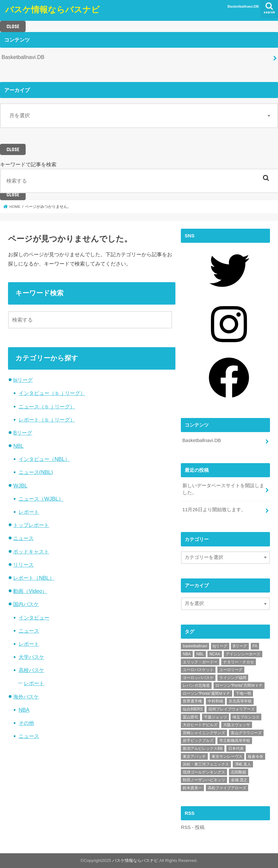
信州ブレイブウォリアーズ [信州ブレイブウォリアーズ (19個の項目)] (232, 709)
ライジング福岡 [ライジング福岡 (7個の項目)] (233, 678)
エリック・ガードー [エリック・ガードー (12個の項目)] (200, 662)
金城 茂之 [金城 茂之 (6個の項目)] (239, 780)
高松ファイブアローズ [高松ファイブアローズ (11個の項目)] (227, 788)
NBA (24, 710)
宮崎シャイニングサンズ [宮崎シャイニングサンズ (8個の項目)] (204, 733)
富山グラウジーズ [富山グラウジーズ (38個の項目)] (246, 733)
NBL (18, 446)
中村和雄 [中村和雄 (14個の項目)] (215, 701)
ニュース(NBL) (36, 472)
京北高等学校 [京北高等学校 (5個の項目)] (240, 701)
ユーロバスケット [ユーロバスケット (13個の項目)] (198, 670)
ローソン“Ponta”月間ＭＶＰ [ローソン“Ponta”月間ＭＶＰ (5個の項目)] (239, 685)
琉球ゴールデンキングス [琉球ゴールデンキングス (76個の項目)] (204, 772)
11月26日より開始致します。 (214, 510)
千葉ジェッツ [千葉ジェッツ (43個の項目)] (215, 717)
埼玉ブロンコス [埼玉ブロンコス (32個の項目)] (246, 717)
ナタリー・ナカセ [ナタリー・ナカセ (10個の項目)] (239, 662)
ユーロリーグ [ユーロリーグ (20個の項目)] (231, 670)
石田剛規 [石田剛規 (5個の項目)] (239, 772)
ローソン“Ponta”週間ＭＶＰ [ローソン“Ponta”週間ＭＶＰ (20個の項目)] (206, 693)
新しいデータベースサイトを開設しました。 (223, 489)
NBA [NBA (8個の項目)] (187, 654)
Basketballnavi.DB (243, 6)
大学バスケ (31, 657)
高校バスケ (31, 670)
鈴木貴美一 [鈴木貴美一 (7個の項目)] (192, 788)
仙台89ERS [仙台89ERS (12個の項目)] (193, 709)
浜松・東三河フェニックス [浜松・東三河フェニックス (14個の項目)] (206, 764)
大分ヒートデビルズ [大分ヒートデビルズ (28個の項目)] (200, 725)
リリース (23, 565)
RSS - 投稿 (193, 827)
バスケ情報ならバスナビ (52, 9)
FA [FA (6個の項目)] (255, 646)
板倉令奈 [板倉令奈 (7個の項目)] (256, 757)
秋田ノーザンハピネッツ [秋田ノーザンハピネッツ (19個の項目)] (204, 780)
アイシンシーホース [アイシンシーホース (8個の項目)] (243, 654)
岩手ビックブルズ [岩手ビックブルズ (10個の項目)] (198, 741)
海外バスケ (26, 697)
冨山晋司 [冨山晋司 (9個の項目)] (190, 717)
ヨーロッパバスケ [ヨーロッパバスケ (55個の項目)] (198, 678)
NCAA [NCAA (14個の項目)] (215, 654)
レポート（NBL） (34, 578)
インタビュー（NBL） (44, 459)
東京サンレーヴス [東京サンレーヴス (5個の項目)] (227, 757)
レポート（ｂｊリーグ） (47, 420)
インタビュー (34, 618)
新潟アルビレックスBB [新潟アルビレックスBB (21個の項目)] (203, 749)
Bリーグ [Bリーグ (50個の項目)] (240, 646)
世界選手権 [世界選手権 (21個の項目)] (192, 701)
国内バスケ (26, 604)
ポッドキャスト (31, 552)
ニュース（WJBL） (41, 499)
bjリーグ (23, 380)
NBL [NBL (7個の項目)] (200, 654)
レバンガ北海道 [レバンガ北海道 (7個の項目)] (196, 685)
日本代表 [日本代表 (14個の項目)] (236, 749)
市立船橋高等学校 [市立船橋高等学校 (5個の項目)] (235, 741)
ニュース (23, 538)
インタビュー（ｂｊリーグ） (52, 393)
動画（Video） (30, 591)
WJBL (20, 486)
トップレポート (31, 525)
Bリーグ (23, 433)
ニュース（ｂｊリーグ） (47, 406)
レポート (29, 512)
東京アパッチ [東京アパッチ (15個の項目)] (194, 757)
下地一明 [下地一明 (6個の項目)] (243, 693)
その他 (26, 723)
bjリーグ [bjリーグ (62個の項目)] (220, 646)
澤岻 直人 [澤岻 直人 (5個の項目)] (243, 764)
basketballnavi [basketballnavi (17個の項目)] (195, 646)
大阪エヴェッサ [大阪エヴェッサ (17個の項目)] (237, 725)
